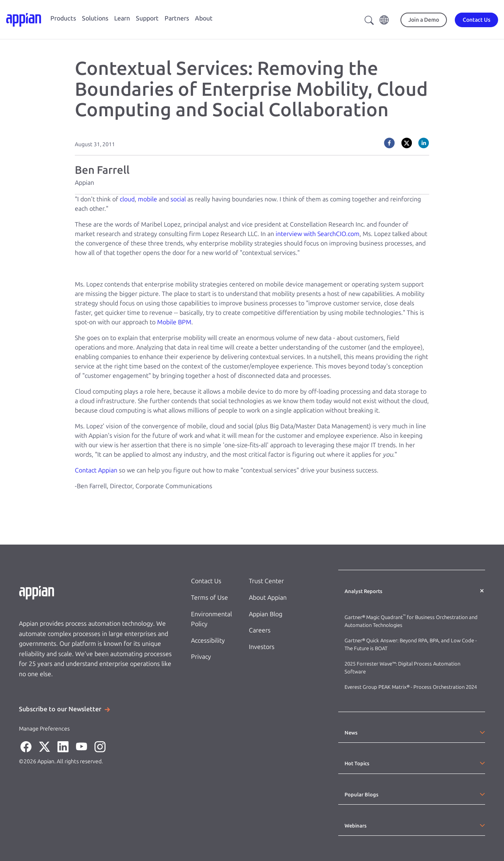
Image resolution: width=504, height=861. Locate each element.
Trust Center (266, 581)
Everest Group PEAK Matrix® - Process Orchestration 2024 (411, 687)
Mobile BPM (174, 322)
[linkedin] (424, 143)
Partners (177, 18)
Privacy (201, 657)
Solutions (95, 18)
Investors (262, 647)
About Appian (268, 598)
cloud (127, 199)
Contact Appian (96, 470)
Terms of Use (209, 598)
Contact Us (206, 581)
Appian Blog (266, 614)
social (178, 199)
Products (63, 18)
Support (147, 18)
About (204, 18)
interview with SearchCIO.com (318, 234)
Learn (122, 18)
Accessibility (208, 641)
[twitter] (407, 143)
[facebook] (389, 143)
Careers (260, 630)
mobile (147, 199)
